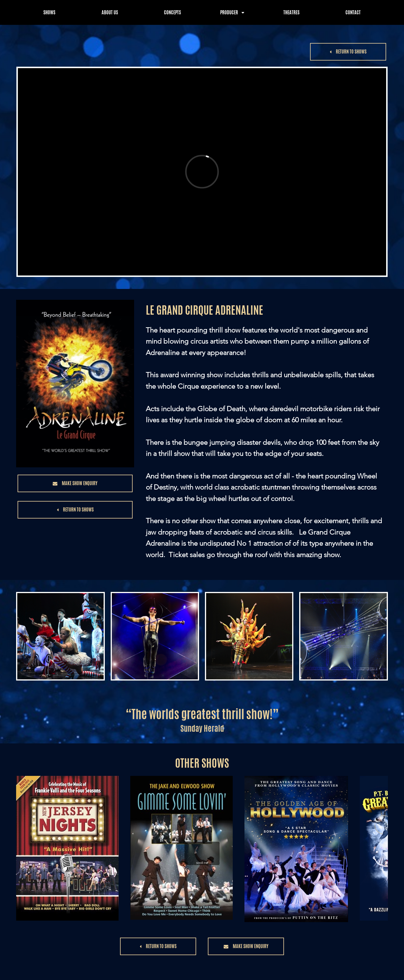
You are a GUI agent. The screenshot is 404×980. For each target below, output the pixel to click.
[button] (348, 52)
